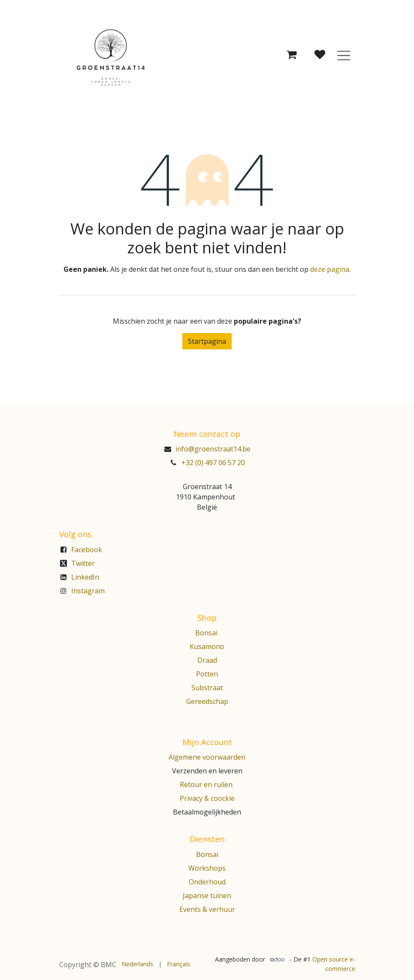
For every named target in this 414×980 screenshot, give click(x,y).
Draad (207, 660)
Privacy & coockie (207, 798)
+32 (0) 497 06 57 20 (213, 463)
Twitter (83, 563)
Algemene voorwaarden (207, 757)
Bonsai (207, 633)
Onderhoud (207, 882)
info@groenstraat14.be (213, 449)
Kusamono (207, 646)
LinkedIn (85, 577)
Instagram (88, 591)
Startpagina (207, 341)
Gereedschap (207, 701)
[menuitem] (137, 964)
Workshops (207, 868)
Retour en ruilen (206, 785)
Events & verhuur (207, 909)
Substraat (207, 688)
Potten (207, 674)
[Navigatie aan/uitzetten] (344, 55)
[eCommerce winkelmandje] (291, 55)
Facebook (87, 550)
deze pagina (330, 269)
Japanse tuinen (207, 896)
